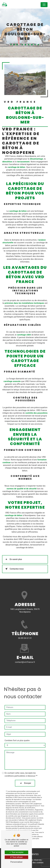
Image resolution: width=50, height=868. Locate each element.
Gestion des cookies (34, 863)
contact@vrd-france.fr (25, 657)
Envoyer (28, 778)
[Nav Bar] (44, 5)
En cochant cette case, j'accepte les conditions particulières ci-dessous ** (21, 769)
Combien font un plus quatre (17, 735)
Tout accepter (16, 852)
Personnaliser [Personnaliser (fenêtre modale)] (16, 862)
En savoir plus (13, 559)
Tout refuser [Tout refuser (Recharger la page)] (16, 857)
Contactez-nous (14, 569)
